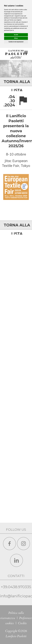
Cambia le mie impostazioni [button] (16, 42)
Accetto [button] (16, 35)
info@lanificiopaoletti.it (16, 558)
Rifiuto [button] (16, 38)
